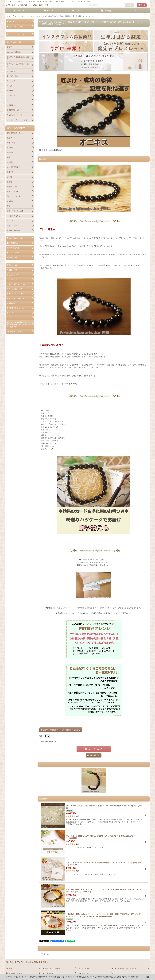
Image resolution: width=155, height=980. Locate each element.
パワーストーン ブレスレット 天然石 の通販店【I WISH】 (27, 962)
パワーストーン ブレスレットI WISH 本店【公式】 (28, 5)
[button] (136, 11)
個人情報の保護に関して (50, 741)
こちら (136, 977)
